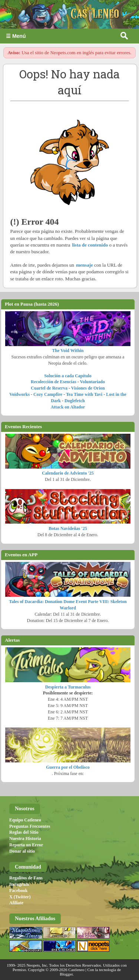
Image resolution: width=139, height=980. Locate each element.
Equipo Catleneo (25, 820)
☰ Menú (16, 36)
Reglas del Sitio (24, 832)
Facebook (18, 891)
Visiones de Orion (88, 388)
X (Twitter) (20, 897)
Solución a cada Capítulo (68, 376)
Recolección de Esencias (54, 382)
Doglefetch (75, 401)
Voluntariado (92, 382)
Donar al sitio (22, 851)
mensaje (85, 265)
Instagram (19, 884)
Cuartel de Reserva (49, 388)
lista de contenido (90, 245)
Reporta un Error (26, 845)
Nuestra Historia (25, 839)
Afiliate (16, 903)
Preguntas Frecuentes (30, 826)
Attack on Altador (68, 407)
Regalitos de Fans (26, 878)
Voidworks (19, 394)
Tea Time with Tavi (84, 394)
